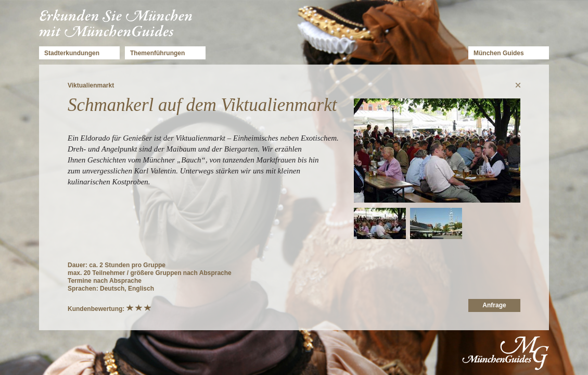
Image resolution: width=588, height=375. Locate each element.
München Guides (499, 53)
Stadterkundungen (72, 53)
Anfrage (494, 305)
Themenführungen (157, 53)
